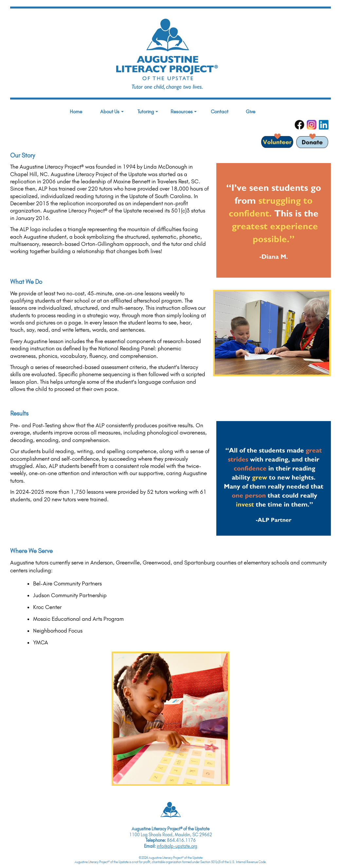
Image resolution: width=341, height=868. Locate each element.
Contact (220, 112)
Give (251, 112)
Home (76, 112)
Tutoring (148, 112)
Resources (184, 112)
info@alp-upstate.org (177, 846)
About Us (112, 112)
